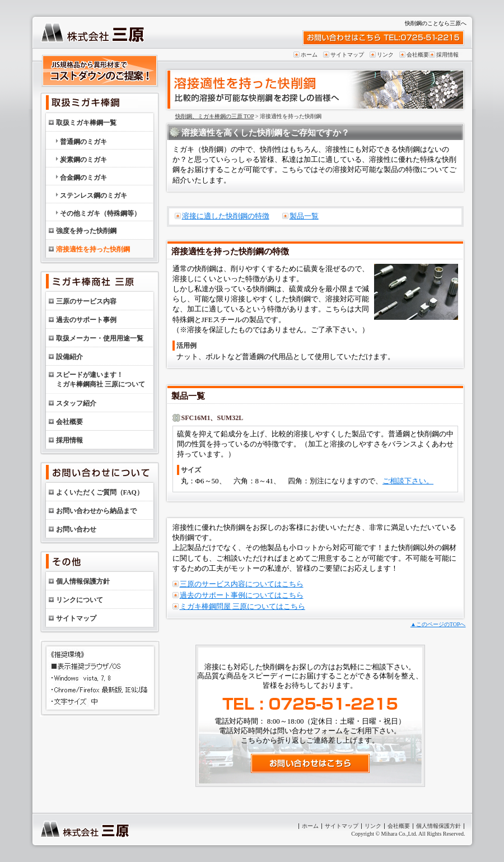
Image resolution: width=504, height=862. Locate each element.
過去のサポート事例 (86, 320)
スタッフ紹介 (76, 403)
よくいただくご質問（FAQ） (100, 492)
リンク (385, 55)
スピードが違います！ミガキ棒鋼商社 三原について (101, 379)
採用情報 (447, 55)
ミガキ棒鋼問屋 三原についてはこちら (242, 606)
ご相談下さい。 (408, 481)
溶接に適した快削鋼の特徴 (226, 216)
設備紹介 (69, 357)
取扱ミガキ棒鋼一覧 (86, 123)
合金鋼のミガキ (83, 178)
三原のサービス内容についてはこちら (242, 584)
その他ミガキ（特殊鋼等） (100, 213)
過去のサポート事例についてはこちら (242, 595)
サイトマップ (347, 55)
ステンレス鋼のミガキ (94, 195)
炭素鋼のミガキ (83, 160)
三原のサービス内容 (86, 301)
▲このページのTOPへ (438, 624)
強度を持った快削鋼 (86, 231)
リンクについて (80, 600)
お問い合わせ (76, 529)
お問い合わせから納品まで (96, 511)
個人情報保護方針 (83, 581)
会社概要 (418, 55)
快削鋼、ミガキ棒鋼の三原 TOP (215, 116)
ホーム (309, 55)
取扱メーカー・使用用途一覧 (100, 338)
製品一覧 (304, 216)
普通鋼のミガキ (83, 142)
